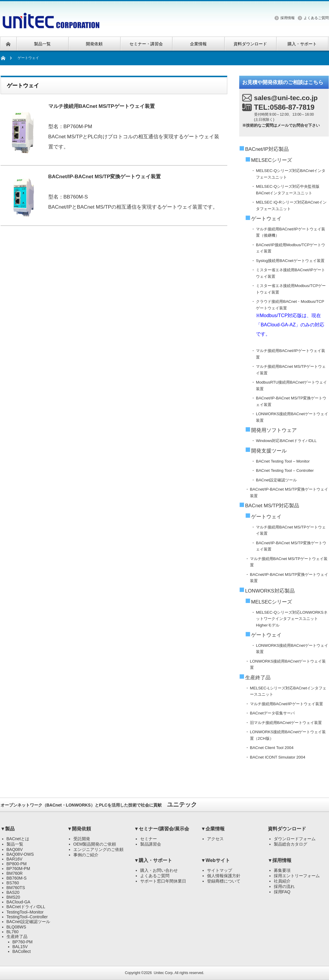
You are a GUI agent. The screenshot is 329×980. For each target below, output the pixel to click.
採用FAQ (282, 892)
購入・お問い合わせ (159, 870)
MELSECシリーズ (272, 160)
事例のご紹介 (86, 855)
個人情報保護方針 (224, 876)
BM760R (15, 873)
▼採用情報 (280, 860)
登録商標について (224, 881)
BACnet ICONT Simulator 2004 (278, 757)
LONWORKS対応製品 (270, 591)
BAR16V (15, 859)
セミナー (149, 839)
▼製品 (8, 829)
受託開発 (82, 839)
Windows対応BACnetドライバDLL (286, 441)
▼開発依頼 (79, 829)
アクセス (215, 839)
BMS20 (13, 897)
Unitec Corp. (164, 973)
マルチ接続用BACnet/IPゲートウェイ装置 (286, 704)
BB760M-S (17, 878)
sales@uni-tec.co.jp (286, 98)
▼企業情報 (213, 829)
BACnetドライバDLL (26, 907)
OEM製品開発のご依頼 (95, 844)
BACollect (22, 951)
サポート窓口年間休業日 (163, 881)
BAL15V (20, 947)
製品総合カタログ (291, 844)
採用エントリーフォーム (297, 876)
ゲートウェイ (266, 219)
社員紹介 (282, 881)
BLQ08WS (16, 927)
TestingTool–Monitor (25, 912)
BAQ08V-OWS (20, 854)
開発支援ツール (269, 451)
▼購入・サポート (153, 860)
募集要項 (282, 870)
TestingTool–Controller (27, 917)
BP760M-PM (18, 869)
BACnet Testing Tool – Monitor (283, 461)
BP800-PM (17, 864)
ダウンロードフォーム (295, 839)
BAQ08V (15, 849)
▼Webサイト (216, 860)
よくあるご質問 (316, 18)
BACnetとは (18, 839)
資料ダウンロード (287, 829)
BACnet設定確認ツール (276, 480)
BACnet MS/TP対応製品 (272, 506)
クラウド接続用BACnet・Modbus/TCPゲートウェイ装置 (292, 319)
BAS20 (13, 892)
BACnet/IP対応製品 (267, 149)
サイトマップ (220, 870)
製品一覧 (15, 844)
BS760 (13, 883)
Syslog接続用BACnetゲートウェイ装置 (290, 261)
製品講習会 (151, 844)
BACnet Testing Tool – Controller (285, 470)
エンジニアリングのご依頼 (98, 849)
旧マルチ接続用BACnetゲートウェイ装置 (286, 723)
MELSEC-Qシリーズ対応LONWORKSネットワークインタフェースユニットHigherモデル (292, 619)
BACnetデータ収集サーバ (272, 713)
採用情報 (288, 18)
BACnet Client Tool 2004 (272, 748)
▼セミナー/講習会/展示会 (162, 829)
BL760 (13, 932)
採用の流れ (284, 886)
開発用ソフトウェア (274, 430)
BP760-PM (23, 942)
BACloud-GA (18, 902)
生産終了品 (258, 678)
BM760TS (16, 888)
